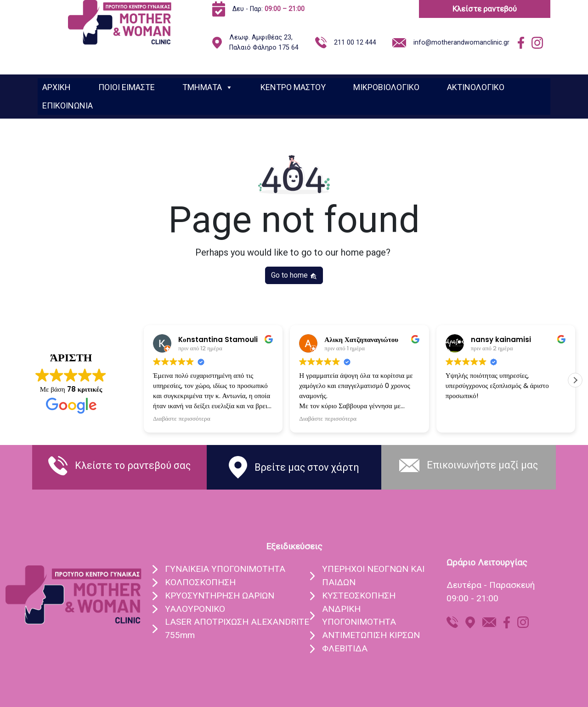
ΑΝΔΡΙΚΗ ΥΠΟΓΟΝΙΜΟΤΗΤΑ (359, 616)
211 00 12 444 (355, 43)
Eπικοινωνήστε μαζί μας (482, 465)
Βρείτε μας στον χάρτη (307, 467)
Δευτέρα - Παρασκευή (491, 585)
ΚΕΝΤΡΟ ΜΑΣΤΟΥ (293, 87)
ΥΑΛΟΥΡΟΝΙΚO (195, 609)
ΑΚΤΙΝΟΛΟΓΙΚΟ (476, 87)
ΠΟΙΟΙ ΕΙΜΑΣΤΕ (127, 87)
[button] (575, 380)
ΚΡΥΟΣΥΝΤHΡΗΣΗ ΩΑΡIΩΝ (220, 596)
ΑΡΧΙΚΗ (57, 87)
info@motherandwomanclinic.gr (461, 43)
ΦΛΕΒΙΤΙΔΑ (345, 648)
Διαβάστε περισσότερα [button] (182, 419)
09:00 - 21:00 (472, 598)
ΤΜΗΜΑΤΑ (208, 87)
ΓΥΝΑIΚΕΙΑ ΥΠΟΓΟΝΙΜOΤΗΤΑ (225, 569)
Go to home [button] (294, 275)
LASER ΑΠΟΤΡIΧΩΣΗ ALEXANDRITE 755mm (237, 628)
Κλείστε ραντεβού (485, 9)
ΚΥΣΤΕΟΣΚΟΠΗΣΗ (359, 596)
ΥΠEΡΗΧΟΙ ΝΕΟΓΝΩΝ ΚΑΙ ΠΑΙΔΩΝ (373, 576)
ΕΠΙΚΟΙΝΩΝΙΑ (68, 105)
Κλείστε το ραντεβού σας (133, 465)
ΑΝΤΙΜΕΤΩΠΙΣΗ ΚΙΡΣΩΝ (371, 635)
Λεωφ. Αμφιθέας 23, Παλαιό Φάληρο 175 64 (264, 43)
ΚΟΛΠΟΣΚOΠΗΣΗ (200, 582)
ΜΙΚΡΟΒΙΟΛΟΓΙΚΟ (386, 87)
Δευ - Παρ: (269, 9)
